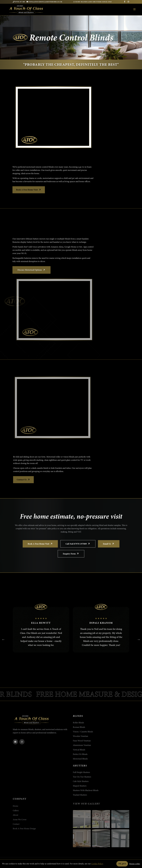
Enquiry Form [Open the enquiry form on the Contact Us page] (71, 554)
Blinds (103, 54)
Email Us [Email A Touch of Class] (109, 544)
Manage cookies (135, 864)
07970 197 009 (19, 2)
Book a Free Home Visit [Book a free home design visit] (40, 544)
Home (95, 54)
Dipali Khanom (101, 623)
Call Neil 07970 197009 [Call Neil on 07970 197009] (78, 544)
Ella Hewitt (41, 623)
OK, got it (122, 864)
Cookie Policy (97, 864)
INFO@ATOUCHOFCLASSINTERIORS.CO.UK (44, 2)
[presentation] (3, 640)
